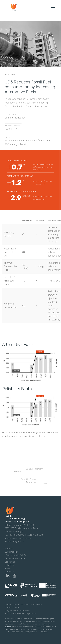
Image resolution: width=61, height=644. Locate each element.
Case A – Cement (31, 470)
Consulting (10, 562)
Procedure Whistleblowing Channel (21, 613)
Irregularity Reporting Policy (18, 610)
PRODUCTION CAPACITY (13, 126)
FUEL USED (9, 137)
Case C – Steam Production (32, 481)
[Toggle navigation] (53, 7)
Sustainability (11, 552)
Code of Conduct (13, 607)
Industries (10, 565)
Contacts (9, 572)
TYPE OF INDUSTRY (12, 114)
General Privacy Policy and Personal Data (23, 604)
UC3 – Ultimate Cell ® (15, 555)
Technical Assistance (15, 559)
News (7, 568)
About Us (9, 549)
